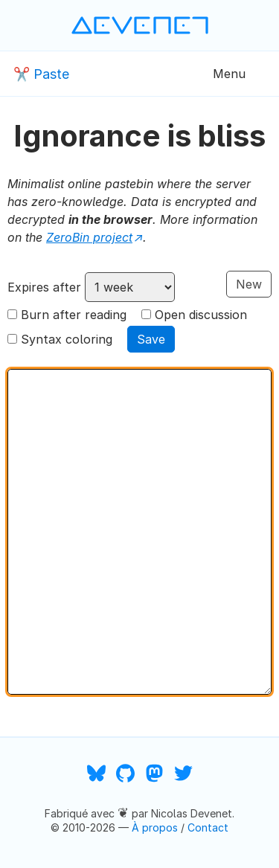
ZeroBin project (89, 237)
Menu (229, 74)
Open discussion (201, 315)
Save (151, 339)
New (249, 284)
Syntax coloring (67, 339)
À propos (155, 827)
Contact (208, 827)
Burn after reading (74, 315)
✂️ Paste (41, 74)
